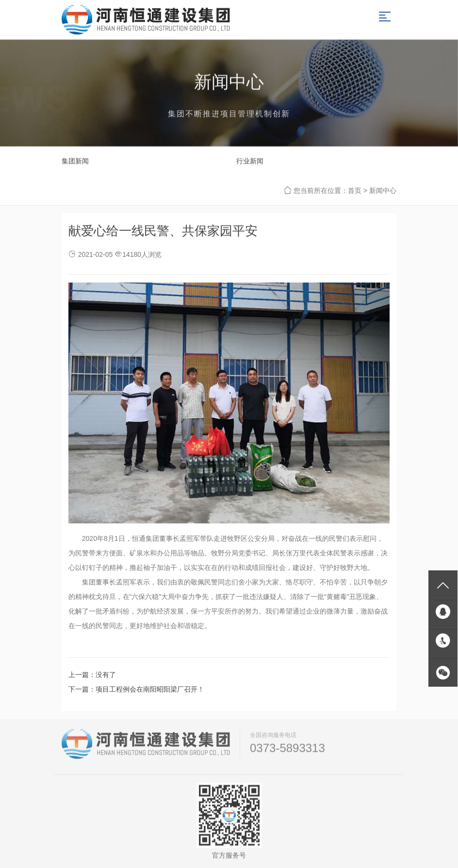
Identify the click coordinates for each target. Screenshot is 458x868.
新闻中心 (383, 191)
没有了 (106, 675)
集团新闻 (75, 161)
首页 (355, 191)
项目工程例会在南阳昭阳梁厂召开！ (150, 689)
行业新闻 (250, 161)
